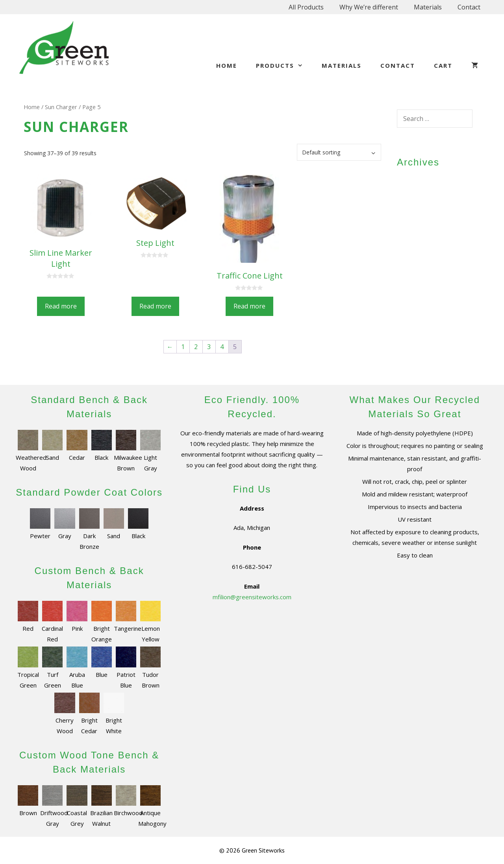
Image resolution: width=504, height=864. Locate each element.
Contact (469, 7)
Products (284, 65)
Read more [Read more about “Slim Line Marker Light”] (61, 306)
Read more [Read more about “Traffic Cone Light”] (249, 306)
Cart (443, 65)
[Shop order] (339, 152)
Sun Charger (61, 107)
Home (227, 65)
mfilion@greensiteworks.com (252, 597)
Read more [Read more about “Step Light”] (155, 306)
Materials (428, 7)
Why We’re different (369, 7)
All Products (306, 7)
